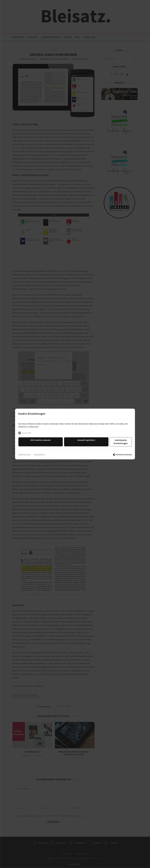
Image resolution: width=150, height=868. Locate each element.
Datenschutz (24, 453)
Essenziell (25, 435)
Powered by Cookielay (122, 453)
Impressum (39, 453)
